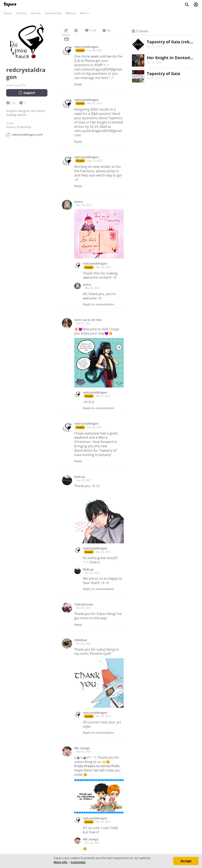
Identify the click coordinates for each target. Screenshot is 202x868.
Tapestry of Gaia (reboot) (172, 42)
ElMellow (81, 640)
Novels (36, 13)
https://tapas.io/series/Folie (97, 766)
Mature (71, 13)
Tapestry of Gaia (163, 74)
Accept (186, 861)
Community (53, 13)
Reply (78, 84)
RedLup (80, 477)
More (85, 13)
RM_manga (82, 748)
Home (8, 13)
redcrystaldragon (86, 47)
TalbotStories (84, 604)
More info (60, 862)
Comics (21, 13)
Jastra (78, 202)
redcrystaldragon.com (27, 135)
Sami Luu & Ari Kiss (88, 320)
